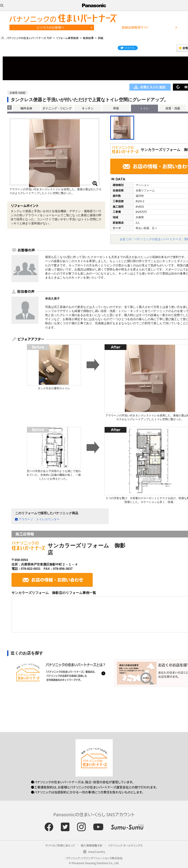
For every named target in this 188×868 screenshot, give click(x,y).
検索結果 (88, 38)
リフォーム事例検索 (67, 38)
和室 (116, 108)
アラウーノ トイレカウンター (39, 519)
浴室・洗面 (173, 108)
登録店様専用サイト (135, 27)
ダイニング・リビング (57, 108)
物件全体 (26, 108)
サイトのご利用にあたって (60, 845)
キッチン (88, 108)
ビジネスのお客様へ (50, 27)
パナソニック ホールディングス (125, 845)
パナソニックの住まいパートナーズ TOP (29, 38)
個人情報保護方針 (92, 845)
